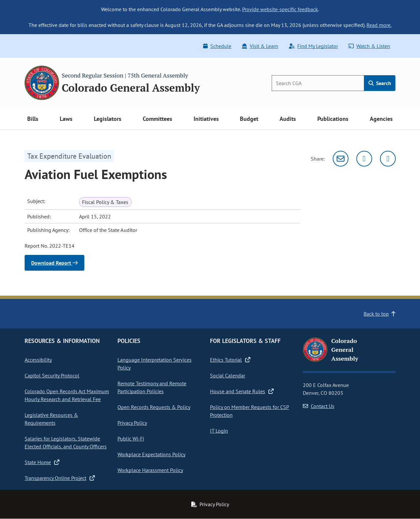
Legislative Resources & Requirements (51, 419)
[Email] (341, 159)
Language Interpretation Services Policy (155, 364)
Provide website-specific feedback (280, 9)
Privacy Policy (132, 423)
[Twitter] (364, 159)
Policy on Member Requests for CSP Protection (250, 411)
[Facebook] (388, 159)
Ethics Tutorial (230, 360)
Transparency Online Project (60, 478)
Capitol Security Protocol (52, 375)
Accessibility (38, 360)
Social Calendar (228, 375)
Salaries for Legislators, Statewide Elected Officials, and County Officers (66, 442)
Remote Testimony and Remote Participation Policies (152, 387)
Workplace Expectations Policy (151, 454)
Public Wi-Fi (131, 439)
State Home (42, 462)
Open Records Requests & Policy (154, 407)
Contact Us (319, 406)
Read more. (379, 25)
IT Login (219, 431)
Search (380, 83)
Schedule (217, 46)
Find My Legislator (313, 46)
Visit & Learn (260, 46)
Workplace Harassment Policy (150, 470)
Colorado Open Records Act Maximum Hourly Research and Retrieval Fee (67, 395)
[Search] (318, 83)
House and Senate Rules (242, 391)
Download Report (54, 263)
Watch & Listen (369, 46)
